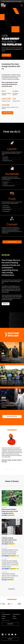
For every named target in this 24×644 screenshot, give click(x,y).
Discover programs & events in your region (11, 1)
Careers (15, 618)
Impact (3, 618)
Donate (10, 639)
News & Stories (16, 614)
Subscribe (10, 624)
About (14, 616)
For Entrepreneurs (6, 614)
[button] (6, 470)
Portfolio (4, 616)
